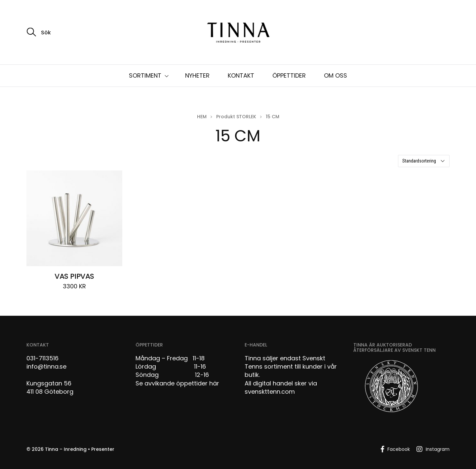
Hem (202, 117)
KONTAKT (241, 75)
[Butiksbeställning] (424, 161)
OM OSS (336, 75)
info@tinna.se (46, 366)
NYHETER (197, 75)
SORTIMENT (145, 75)
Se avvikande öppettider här (177, 383)
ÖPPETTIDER (289, 75)
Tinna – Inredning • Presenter (80, 449)
